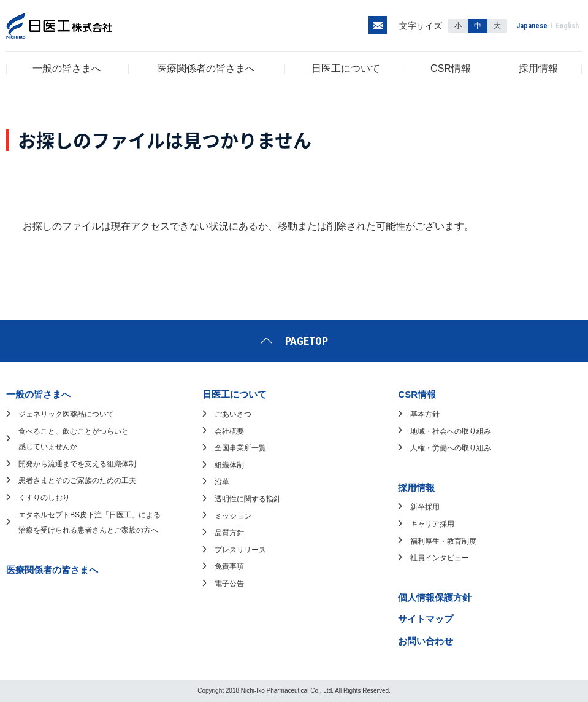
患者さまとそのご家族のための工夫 (77, 480)
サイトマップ (426, 619)
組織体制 (229, 465)
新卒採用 (425, 507)
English (567, 26)
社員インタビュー (440, 558)
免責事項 (229, 566)
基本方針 (425, 414)
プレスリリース (240, 550)
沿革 (222, 482)
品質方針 (229, 533)
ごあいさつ (233, 414)
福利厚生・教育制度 (443, 541)
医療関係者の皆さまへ (206, 68)
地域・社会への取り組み (451, 431)
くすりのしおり (44, 498)
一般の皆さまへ (67, 68)
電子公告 (229, 584)
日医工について (346, 68)
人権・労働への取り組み (451, 448)
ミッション (233, 516)
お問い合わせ (426, 641)
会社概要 (229, 431)
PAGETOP (307, 341)
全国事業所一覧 (240, 448)
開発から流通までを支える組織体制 (77, 464)
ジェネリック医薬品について (66, 414)
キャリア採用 (432, 524)
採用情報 (538, 68)
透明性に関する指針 (248, 499)
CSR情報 (451, 68)
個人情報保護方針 (435, 597)
